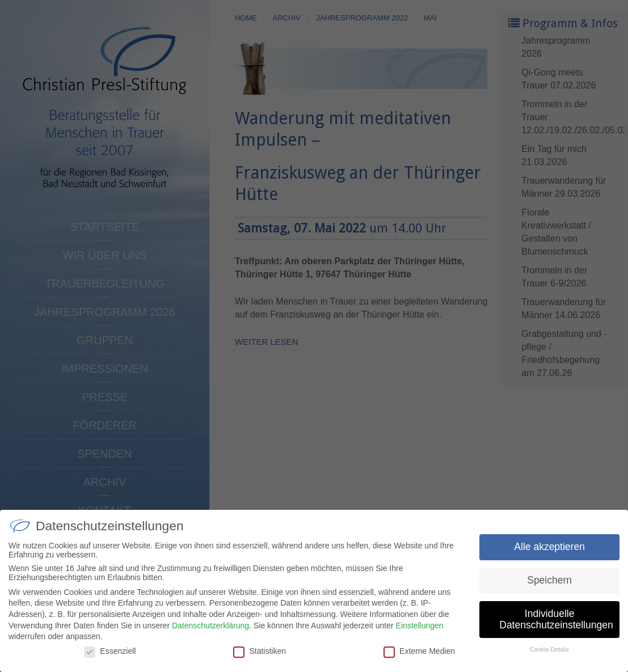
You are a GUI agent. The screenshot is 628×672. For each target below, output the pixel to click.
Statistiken (260, 660)
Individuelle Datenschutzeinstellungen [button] (556, 628)
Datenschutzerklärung (210, 633)
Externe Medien (419, 660)
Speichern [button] (549, 589)
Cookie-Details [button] (549, 658)
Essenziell (110, 660)
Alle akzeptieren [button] (549, 555)
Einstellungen (420, 633)
